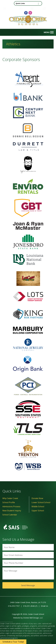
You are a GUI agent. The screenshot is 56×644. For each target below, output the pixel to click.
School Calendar (10, 515)
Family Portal (10, 8)
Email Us (44, 606)
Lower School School (41, 502)
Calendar (36, 8)
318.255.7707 (14, 606)
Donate (24, 8)
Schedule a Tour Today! (13, 642)
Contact (48, 8)
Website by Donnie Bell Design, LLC (28, 618)
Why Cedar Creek (10, 498)
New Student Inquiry (12, 511)
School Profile (9, 502)
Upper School (38, 511)
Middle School (38, 506)
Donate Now (37, 498)
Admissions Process (11, 506)
